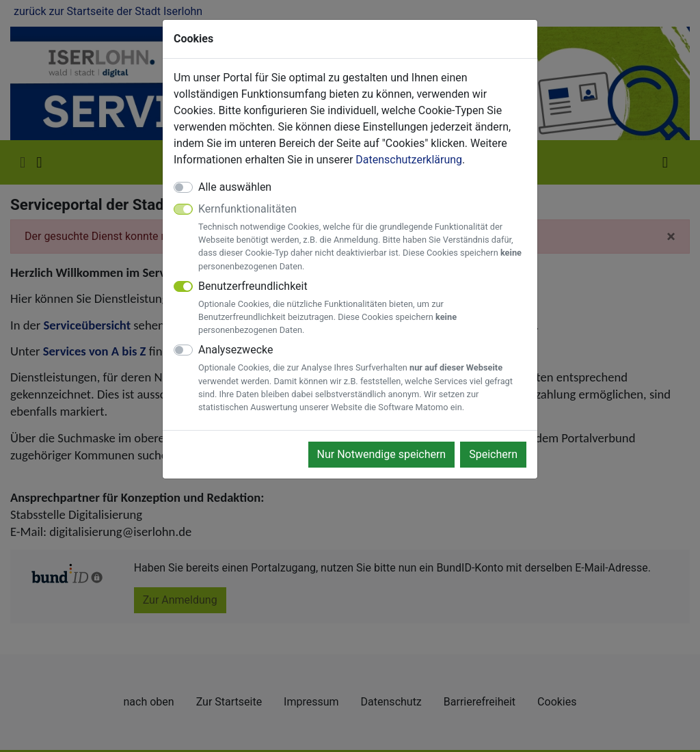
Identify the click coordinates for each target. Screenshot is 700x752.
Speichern (493, 454)
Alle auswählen (235, 187)
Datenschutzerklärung (409, 160)
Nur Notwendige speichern (382, 454)
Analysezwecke (362, 378)
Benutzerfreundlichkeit (362, 308)
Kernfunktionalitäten (362, 238)
